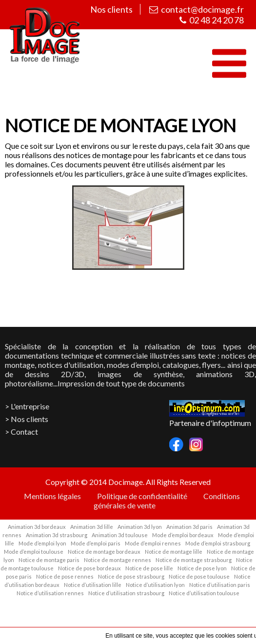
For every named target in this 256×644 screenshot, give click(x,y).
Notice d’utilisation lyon (155, 585)
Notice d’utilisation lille (93, 585)
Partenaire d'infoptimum (210, 423)
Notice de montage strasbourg (194, 560)
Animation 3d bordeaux (37, 527)
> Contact (21, 432)
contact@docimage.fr (197, 9)
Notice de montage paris (49, 560)
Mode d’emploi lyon (42, 543)
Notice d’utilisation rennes (50, 593)
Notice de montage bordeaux (104, 552)
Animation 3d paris (189, 527)
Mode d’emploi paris (96, 543)
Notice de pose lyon (202, 568)
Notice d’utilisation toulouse (204, 593)
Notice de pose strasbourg (131, 576)
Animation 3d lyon (140, 527)
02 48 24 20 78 (212, 20)
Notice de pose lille (149, 568)
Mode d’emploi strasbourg (218, 543)
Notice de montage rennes (118, 560)
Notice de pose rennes (65, 576)
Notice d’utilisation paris (220, 585)
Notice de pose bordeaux (89, 568)
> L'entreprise (27, 406)
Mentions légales (52, 496)
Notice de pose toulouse (199, 576)
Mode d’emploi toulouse (34, 552)
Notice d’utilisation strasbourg (126, 593)
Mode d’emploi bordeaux (183, 535)
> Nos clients (27, 419)
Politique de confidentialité (142, 496)
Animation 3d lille (92, 527)
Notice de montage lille (174, 552)
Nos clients (110, 9)
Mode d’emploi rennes (153, 543)
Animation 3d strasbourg (57, 535)
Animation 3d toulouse (120, 535)
